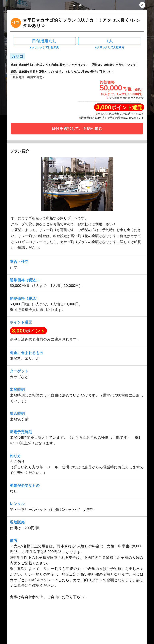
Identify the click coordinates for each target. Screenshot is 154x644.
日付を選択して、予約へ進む (77, 129)
